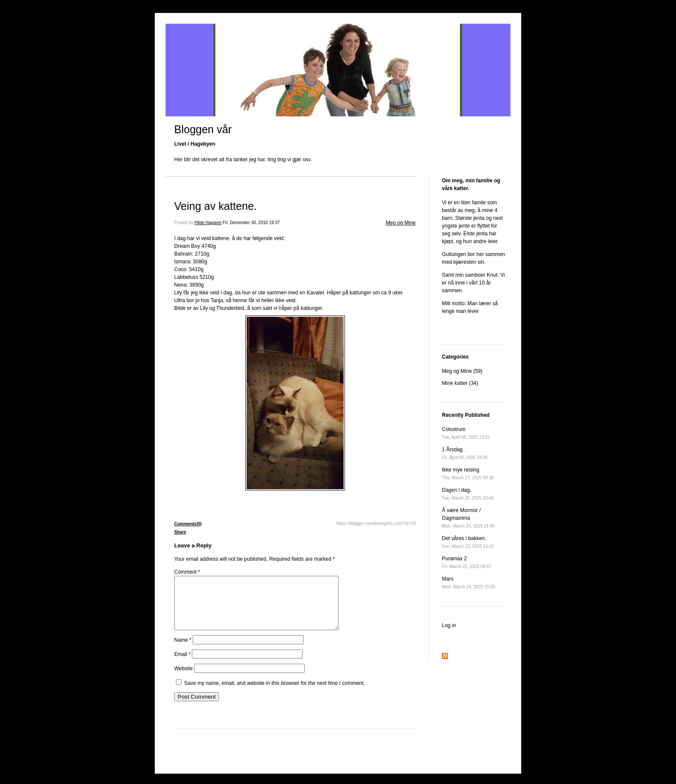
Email (182, 665)
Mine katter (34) (460, 383)
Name (183, 650)
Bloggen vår (203, 129)
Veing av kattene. (216, 206)
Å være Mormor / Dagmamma (468, 518)
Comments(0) (188, 524)
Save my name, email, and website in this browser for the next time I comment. (274, 693)
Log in (449, 625)
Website (183, 679)
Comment (187, 572)
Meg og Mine (401, 223)
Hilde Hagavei (208, 223)
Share (180, 532)
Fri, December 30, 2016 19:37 (251, 223)
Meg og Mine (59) (462, 371)
